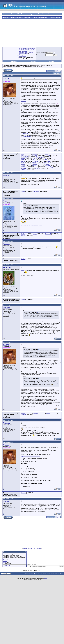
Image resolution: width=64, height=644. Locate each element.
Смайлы (5, 561)
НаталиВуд (49, 167)
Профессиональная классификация (24, 55)
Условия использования (53, 574)
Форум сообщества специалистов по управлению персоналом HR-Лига (27, 50)
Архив (44, 574)
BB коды (5, 560)
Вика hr (34, 165)
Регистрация (14, 61)
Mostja (34, 163)
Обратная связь (29, 574)
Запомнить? (57, 53)
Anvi (46, 154)
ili (44, 158)
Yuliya (22, 165)
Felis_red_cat (40, 157)
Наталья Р (24, 168)
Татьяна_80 (24, 170)
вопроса (23, 101)
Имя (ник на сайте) (41, 53)
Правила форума (7, 566)
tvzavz (47, 164)
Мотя (36, 167)
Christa (48, 155)
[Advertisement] (32, 32)
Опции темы (56, 73)
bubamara (35, 155)
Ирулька (47, 165)
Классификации (26, 137)
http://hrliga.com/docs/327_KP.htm (30, 456)
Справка (33, 61)
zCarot (46, 578)
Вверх (62, 574)
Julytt (46, 160)
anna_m (35, 154)
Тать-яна (38, 168)
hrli (35, 158)
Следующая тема (37, 549)
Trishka (35, 164)
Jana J (34, 160)
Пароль (38, 55)
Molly (22, 163)
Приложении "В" (26, 134)
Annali (22, 154)
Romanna (47, 163)
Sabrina (23, 164)
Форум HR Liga (38, 574)
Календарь (51, 61)
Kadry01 (23, 161)
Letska (49, 161)
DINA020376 (24, 157)
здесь (43, 398)
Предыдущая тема (27, 549)
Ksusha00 (36, 161)
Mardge (6, 78)
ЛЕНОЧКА (24, 167)
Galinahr (23, 158)
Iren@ (22, 160)
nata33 (48, 413)
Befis (22, 155)
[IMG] (4, 562)
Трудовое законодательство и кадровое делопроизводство (26, 52)
